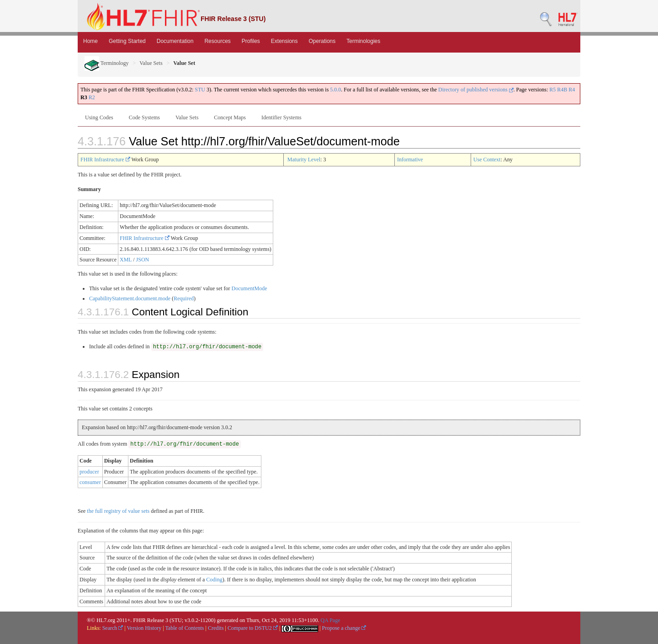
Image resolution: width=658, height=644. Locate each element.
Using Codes (99, 117)
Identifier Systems (281, 117)
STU (200, 90)
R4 (572, 90)
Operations (322, 41)
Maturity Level (304, 160)
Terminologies (363, 41)
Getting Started (127, 41)
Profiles (251, 41)
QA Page (330, 620)
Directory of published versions (476, 90)
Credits (216, 628)
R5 (552, 90)
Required (184, 298)
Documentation (175, 41)
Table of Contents (184, 628)
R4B (562, 90)
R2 (92, 97)
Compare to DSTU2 (253, 628)
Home (90, 41)
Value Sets (151, 63)
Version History (144, 628)
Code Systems (144, 117)
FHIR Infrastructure (105, 160)
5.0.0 (335, 90)
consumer (90, 482)
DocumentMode (249, 288)
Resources (217, 41)
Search (113, 628)
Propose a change (344, 628)
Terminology (107, 63)
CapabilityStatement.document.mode (130, 298)
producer (89, 472)
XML (126, 260)
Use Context (487, 160)
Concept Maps (230, 117)
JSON (143, 260)
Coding (214, 580)
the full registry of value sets (118, 511)
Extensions (284, 41)
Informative (410, 160)
